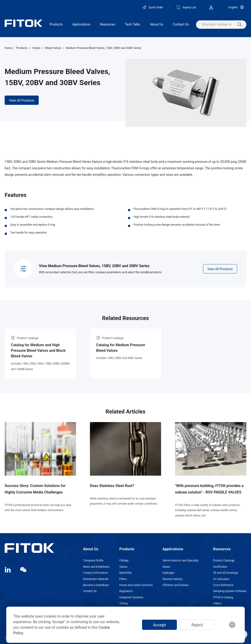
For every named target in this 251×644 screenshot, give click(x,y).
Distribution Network (96, 579)
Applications (81, 24)
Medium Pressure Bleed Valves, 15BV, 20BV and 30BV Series (103, 48)
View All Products (22, 100)
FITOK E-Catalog (223, 597)
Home (8, 48)
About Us (157, 24)
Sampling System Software (230, 591)
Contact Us (181, 24)
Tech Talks (133, 24)
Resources (108, 24)
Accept (159, 625)
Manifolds (125, 573)
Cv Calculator (221, 579)
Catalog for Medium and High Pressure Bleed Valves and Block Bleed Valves (38, 351)
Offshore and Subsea (175, 585)
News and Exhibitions (96, 567)
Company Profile (93, 561)
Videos (217, 603)
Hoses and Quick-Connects (136, 585)
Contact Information (95, 573)
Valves (36, 48)
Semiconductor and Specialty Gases (180, 564)
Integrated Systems (131, 597)
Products (56, 24)
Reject (197, 625)
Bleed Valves (53, 48)
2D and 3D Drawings (226, 573)
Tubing (124, 603)
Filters (123, 579)
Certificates (220, 567)
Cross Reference (223, 585)
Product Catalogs (224, 561)
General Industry (173, 579)
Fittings (124, 561)
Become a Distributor (96, 585)
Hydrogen (168, 573)
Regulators (126, 591)
